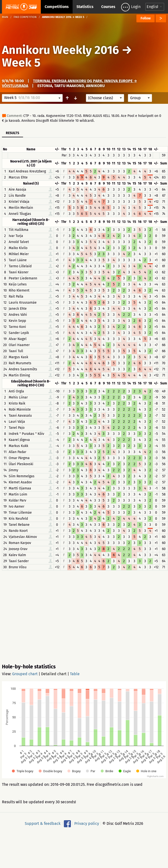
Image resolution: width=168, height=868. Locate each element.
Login (136, 7)
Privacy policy (87, 823)
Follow (146, 18)
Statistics (85, 7)
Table (75, 674)
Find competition (25, 17)
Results (13, 133)
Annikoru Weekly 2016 (60, 50)
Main (5, 17)
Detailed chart (54, 674)
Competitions (57, 7)
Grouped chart (25, 674)
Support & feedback (43, 823)
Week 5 (21, 63)
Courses (108, 7)
